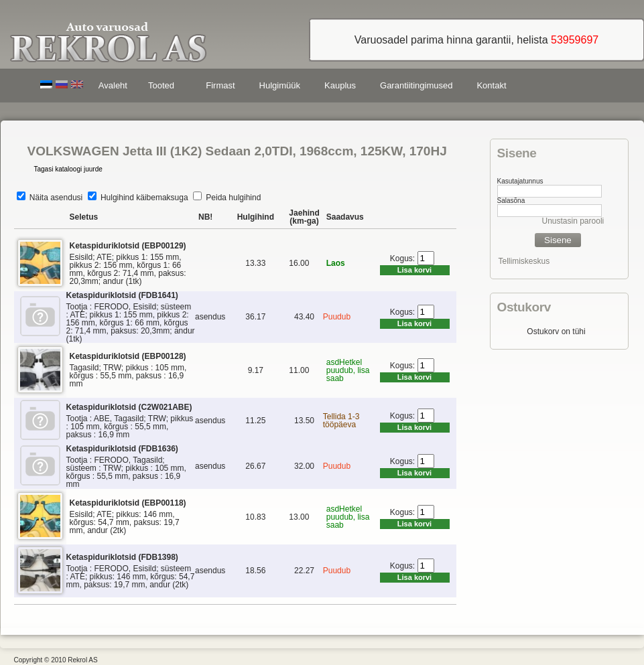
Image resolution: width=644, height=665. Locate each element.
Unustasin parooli (573, 221)
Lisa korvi (414, 270)
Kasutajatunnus (520, 181)
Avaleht (113, 85)
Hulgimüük (280, 85)
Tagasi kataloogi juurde (68, 169)
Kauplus (340, 85)
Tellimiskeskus (524, 261)
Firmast (220, 85)
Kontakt (491, 85)
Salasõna (511, 201)
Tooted (164, 87)
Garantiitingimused (416, 85)
